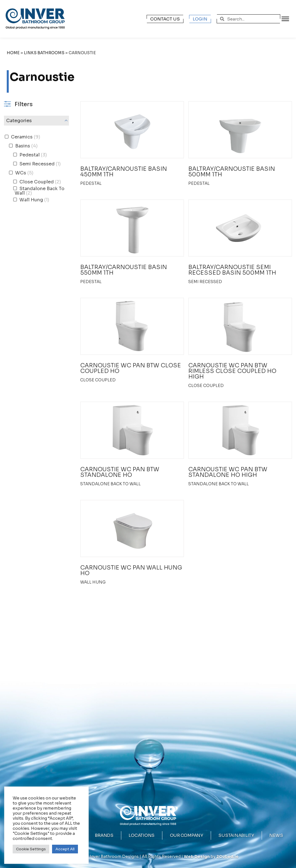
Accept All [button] (65, 849)
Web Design (197, 856)
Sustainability (236, 835)
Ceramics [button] (25, 137)
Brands (104, 835)
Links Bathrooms (44, 53)
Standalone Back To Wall (110, 484)
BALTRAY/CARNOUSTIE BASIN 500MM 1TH (232, 172)
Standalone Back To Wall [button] (40, 191)
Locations (142, 835)
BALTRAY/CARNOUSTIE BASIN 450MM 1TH (124, 172)
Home (13, 53)
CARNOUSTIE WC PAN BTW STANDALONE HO (120, 472)
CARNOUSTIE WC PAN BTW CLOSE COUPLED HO (131, 368)
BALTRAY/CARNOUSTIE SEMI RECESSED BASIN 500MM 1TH (232, 270)
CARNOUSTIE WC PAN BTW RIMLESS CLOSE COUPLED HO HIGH (232, 371)
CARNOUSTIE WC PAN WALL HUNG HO (131, 570)
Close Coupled (98, 380)
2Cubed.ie (227, 856)
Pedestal (91, 183)
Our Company (187, 836)
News (276, 835)
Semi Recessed (205, 282)
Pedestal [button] (33, 155)
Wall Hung (93, 582)
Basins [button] (26, 146)
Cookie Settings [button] (31, 849)
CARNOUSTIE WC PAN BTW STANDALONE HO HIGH (228, 472)
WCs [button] (24, 173)
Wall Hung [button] (34, 200)
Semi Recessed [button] (40, 164)
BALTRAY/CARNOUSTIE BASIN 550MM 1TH (124, 270)
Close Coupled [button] (40, 182)
